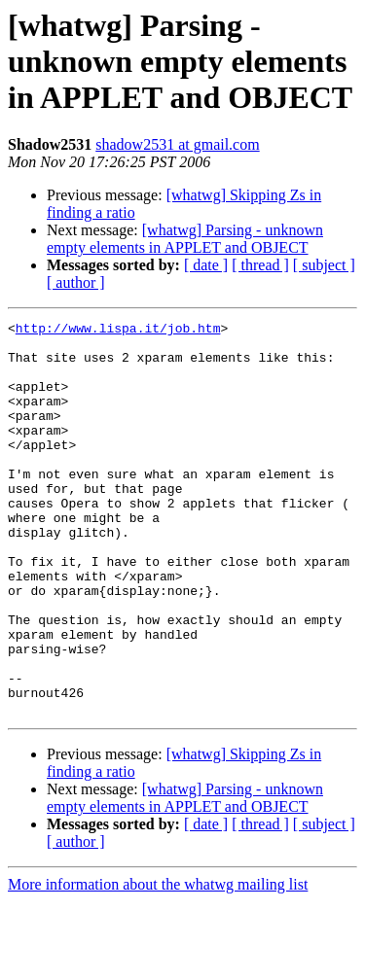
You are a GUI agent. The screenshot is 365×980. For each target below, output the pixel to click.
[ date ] (206, 265)
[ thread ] (260, 265)
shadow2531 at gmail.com (177, 144)
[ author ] (76, 282)
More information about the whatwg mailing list (158, 963)
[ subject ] (324, 265)
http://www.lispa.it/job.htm (118, 331)
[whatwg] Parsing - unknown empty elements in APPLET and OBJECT (185, 239)
